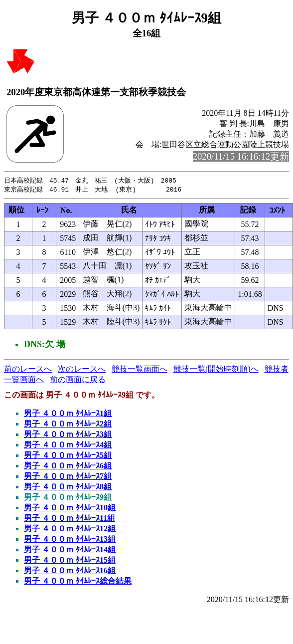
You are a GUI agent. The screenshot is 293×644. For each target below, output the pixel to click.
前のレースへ (28, 370)
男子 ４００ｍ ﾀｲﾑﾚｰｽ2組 (68, 425)
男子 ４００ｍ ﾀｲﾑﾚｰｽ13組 (70, 540)
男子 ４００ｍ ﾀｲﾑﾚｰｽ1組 (68, 414)
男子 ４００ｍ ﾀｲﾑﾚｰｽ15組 (70, 561)
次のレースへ (82, 370)
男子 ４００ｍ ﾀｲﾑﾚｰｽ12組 (70, 530)
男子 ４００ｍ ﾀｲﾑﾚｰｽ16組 (70, 571)
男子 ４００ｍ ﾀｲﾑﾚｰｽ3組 (68, 435)
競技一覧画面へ (140, 370)
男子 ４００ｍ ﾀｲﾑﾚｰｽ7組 (68, 477)
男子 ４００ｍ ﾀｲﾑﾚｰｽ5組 (68, 456)
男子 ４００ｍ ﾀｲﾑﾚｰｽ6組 (68, 467)
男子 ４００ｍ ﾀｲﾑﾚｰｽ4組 (68, 446)
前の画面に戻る (78, 380)
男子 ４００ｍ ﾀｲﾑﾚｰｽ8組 (68, 488)
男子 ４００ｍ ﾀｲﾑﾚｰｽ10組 (70, 509)
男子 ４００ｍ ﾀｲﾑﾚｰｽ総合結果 (78, 582)
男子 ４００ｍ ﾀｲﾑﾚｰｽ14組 (70, 550)
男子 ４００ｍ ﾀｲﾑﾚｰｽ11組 (70, 519)
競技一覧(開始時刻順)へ (216, 370)
